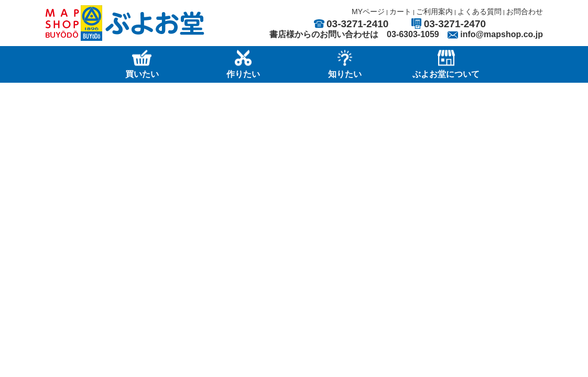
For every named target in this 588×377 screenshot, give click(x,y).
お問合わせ (525, 12)
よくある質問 (480, 12)
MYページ (368, 12)
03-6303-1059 (413, 34)
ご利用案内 (434, 12)
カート (400, 12)
